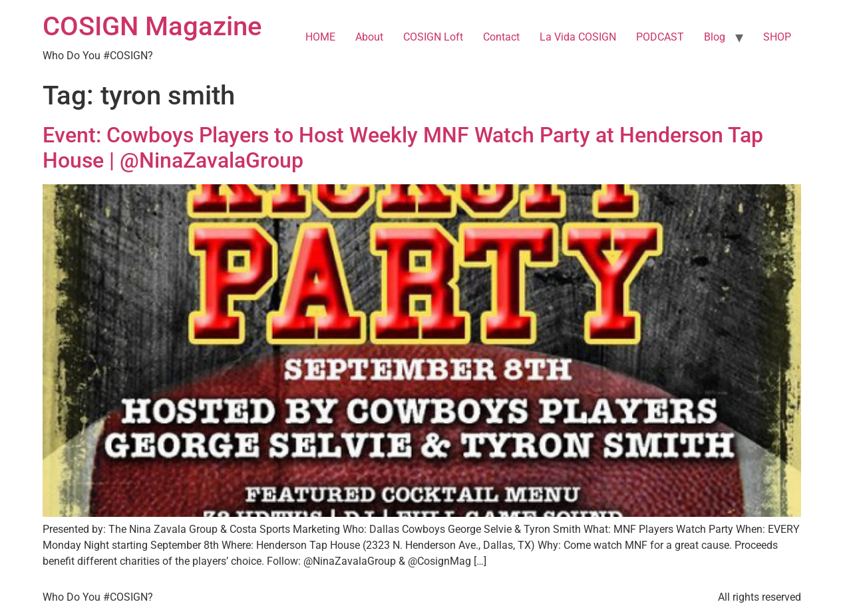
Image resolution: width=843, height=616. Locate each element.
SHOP (777, 37)
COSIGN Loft (433, 37)
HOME (320, 37)
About (369, 37)
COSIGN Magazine (152, 26)
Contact (501, 37)
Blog (715, 37)
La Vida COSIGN (578, 37)
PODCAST (660, 37)
